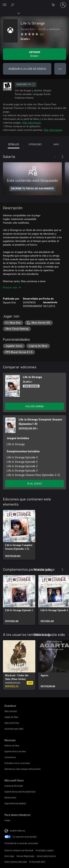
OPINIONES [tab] (35, 144)
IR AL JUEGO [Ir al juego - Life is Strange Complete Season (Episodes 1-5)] (34, 483)
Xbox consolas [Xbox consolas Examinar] (11, 711)
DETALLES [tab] (14, 144)
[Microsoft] (34, 3)
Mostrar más (12, 287)
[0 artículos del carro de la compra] (54, 5)
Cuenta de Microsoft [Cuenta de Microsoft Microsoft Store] (14, 786)
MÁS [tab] (56, 144)
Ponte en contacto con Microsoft (19, 850)
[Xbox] (10, 13)
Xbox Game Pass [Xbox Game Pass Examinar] (12, 723)
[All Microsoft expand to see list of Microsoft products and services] (5, 5)
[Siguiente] (62, 157)
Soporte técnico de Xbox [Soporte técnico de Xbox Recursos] (15, 751)
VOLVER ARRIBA (34, 406)
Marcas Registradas (25, 856)
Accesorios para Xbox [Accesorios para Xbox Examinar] (14, 729)
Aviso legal (9, 856)
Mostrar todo (42, 569)
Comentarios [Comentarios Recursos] (10, 757)
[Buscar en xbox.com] (13, 5)
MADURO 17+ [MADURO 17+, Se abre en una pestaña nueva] (26, 85)
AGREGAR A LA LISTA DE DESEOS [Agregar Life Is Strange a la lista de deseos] (27, 69)
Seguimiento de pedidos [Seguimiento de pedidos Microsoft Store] (15, 803)
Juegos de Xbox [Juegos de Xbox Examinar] (11, 717)
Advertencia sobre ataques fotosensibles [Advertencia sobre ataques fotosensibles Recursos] (23, 769)
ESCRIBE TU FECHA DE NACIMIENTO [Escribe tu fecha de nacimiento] (32, 189)
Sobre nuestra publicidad (16, 862)
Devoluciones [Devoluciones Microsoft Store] (10, 797)
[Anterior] (55, 157)
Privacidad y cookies (45, 850)
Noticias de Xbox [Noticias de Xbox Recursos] (12, 746)
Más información (32, 122)
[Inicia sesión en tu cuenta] (63, 5)
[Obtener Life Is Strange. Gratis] (34, 54)
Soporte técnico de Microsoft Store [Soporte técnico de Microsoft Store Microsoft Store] (20, 792)
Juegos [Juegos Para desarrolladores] (7, 820)
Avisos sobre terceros (46, 856)
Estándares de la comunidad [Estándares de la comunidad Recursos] (17, 763)
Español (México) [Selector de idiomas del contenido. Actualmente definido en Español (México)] (17, 831)
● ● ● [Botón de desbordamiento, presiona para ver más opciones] (60, 69)
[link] (19, 535)
